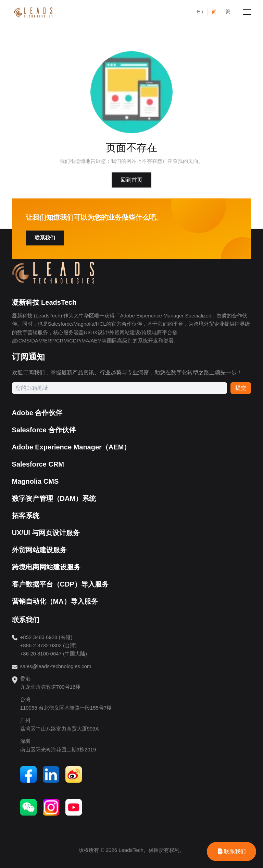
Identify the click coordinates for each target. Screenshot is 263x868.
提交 (241, 388)
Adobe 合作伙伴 (37, 413)
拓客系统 (26, 516)
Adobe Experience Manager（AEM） (71, 447)
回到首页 (131, 180)
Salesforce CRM (38, 464)
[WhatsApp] (231, 852)
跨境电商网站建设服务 (46, 567)
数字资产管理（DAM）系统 (54, 498)
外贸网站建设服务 (39, 550)
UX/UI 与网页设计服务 (46, 533)
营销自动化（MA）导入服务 (55, 601)
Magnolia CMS (35, 481)
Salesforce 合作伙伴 (44, 430)
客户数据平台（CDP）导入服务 (60, 584)
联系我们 (45, 238)
